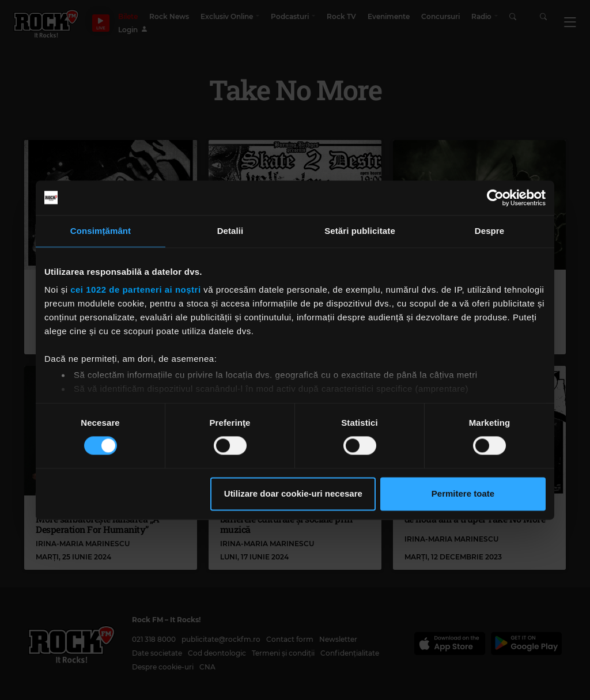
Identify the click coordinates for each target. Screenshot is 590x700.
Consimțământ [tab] (101, 231)
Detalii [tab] (230, 231)
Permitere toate (463, 493)
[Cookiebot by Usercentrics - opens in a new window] (495, 198)
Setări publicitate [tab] (360, 231)
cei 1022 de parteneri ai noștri (135, 290)
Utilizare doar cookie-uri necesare (293, 493)
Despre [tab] (489, 231)
